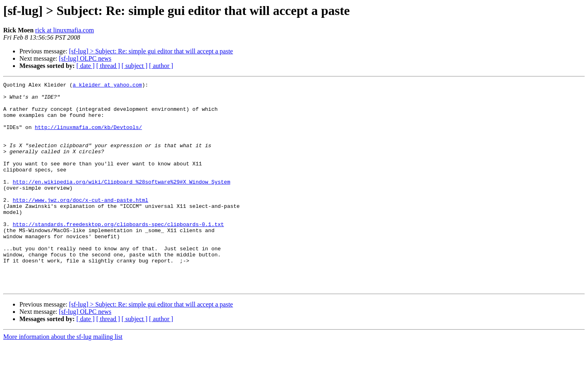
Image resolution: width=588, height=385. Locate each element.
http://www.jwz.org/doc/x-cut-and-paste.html (80, 224)
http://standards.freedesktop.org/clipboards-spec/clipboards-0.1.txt (118, 253)
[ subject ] (135, 66)
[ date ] (85, 66)
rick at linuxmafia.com (64, 30)
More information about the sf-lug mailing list (63, 378)
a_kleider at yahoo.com (107, 86)
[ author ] (161, 66)
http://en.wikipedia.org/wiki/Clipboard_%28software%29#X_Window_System (121, 202)
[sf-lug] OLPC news (85, 58)
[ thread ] (108, 66)
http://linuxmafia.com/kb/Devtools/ (88, 137)
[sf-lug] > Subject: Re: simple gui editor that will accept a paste (151, 51)
